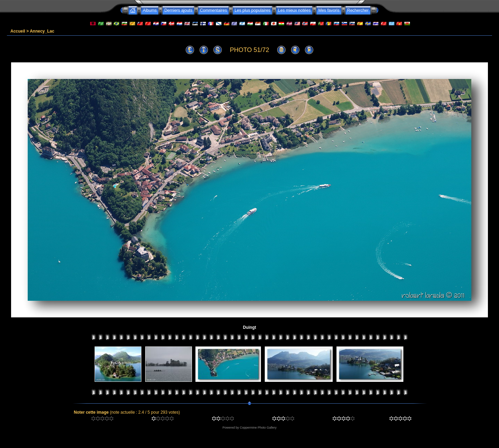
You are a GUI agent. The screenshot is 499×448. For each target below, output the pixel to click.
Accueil (18, 31)
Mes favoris (329, 10)
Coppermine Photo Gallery (258, 428)
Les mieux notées (294, 10)
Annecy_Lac (42, 31)
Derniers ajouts (178, 10)
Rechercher (358, 10)
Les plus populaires (252, 10)
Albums (150, 10)
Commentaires (213, 10)
